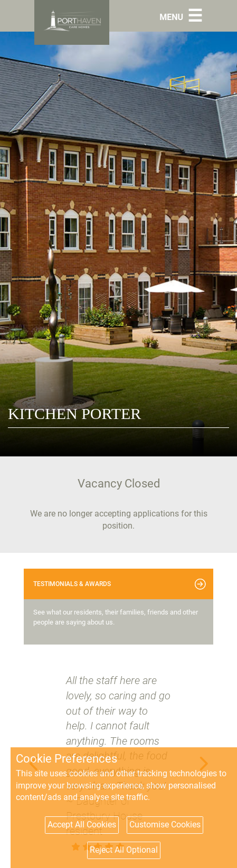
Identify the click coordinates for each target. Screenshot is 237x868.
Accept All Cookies (82, 825)
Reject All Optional (124, 850)
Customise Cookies (165, 825)
